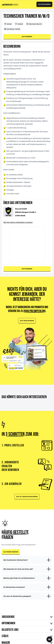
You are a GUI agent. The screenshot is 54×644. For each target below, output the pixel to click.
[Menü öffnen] (49, 639)
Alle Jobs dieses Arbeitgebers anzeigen (18, 222)
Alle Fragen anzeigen (11, 552)
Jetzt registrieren (44, 4)
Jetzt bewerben (27, 37)
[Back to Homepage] (11, 4)
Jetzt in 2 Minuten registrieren (27, 497)
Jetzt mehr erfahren (27, 321)
